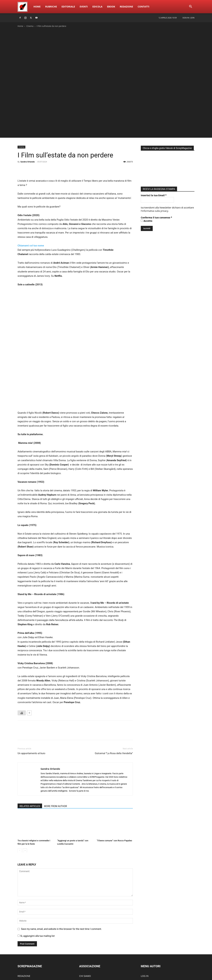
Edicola (97, 7)
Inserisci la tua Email (154, 195)
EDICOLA (22, 950)
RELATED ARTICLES (30, 755)
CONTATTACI (86, 950)
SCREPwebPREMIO (28, 940)
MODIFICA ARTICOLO (152, 935)
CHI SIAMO (85, 925)
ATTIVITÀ (84, 935)
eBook (111, 7)
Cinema (30, 26)
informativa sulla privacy (155, 211)
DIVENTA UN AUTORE (152, 945)
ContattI (143, 7)
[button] (190, 7)
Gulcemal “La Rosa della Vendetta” (114, 702)
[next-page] (25, 800)
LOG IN (145, 925)
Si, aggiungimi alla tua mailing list (36, 885)
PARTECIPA (85, 945)
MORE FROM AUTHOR (55, 755)
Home (37, 7)
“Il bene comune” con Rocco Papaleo (114, 790)
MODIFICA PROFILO (151, 940)
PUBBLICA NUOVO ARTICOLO (157, 930)
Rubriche (51, 7)
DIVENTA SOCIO (88, 940)
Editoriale (68, 7)
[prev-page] (20, 800)
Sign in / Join (188, 18)
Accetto (147, 221)
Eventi (84, 7)
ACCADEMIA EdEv (89, 930)
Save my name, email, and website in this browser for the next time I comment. (61, 878)
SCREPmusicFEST (27, 945)
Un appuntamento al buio (31, 702)
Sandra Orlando (27, 162)
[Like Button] (22, 662)
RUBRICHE (23, 930)
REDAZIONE (24, 925)
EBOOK (21, 935)
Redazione (126, 7)
